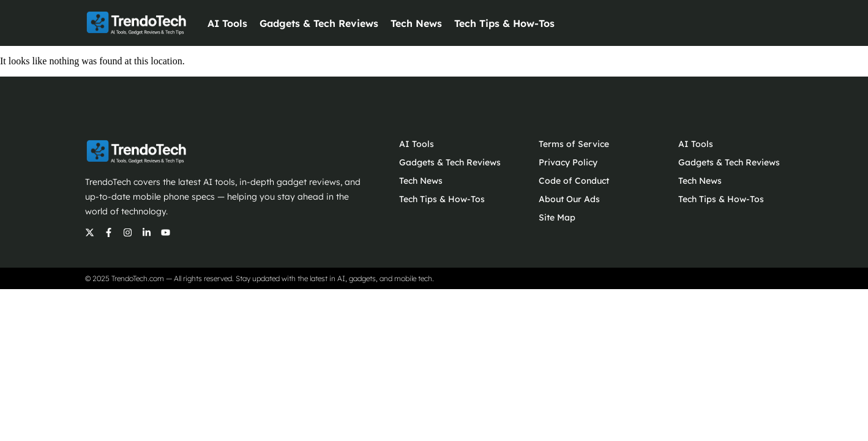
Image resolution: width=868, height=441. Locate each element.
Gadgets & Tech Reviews (319, 23)
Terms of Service (574, 144)
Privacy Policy (568, 162)
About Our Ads (569, 199)
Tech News (416, 23)
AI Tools (227, 23)
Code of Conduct (574, 181)
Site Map (557, 217)
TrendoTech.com (138, 278)
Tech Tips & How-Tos (504, 23)
